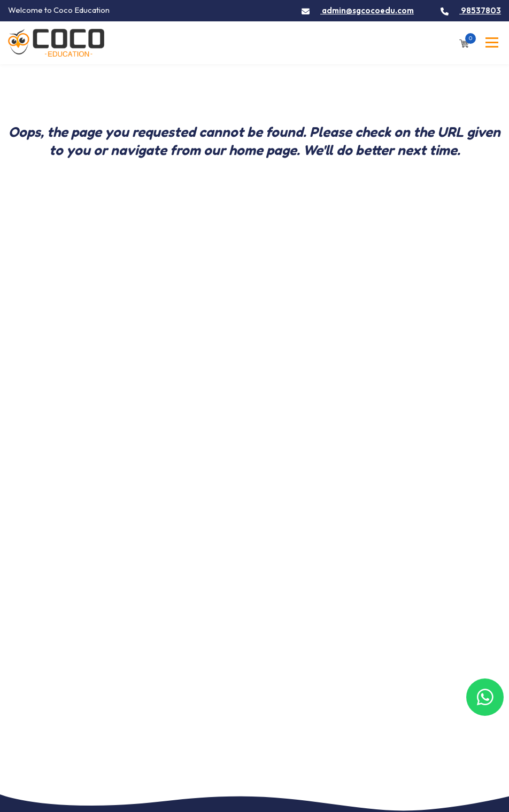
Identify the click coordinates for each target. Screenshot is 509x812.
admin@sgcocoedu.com (358, 10)
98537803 (471, 10)
